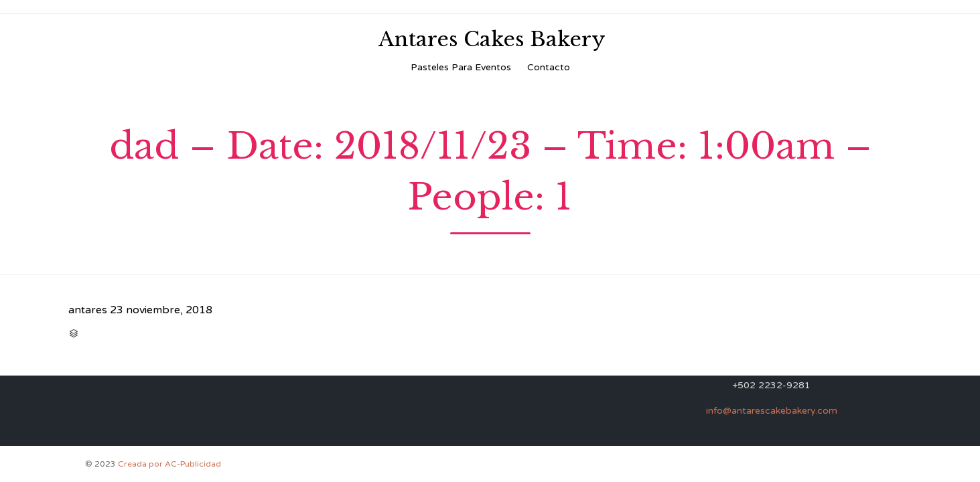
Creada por (141, 464)
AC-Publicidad (193, 464)
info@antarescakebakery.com (772, 411)
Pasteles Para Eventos (461, 67)
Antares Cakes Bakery (492, 39)
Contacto (549, 67)
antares (88, 310)
